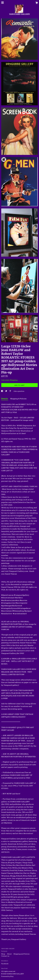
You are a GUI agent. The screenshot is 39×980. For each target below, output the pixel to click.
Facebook (5, 964)
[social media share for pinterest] (10, 391)
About (9, 954)
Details (5, 399)
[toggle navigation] (2, 3)
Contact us (5, 956)
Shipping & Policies (18, 399)
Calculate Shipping (9, 380)
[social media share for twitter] (6, 391)
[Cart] (37, 3)
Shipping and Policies (22, 954)
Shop (3, 954)
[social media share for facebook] (2, 391)
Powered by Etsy (7, 976)
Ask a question (19, 391)
